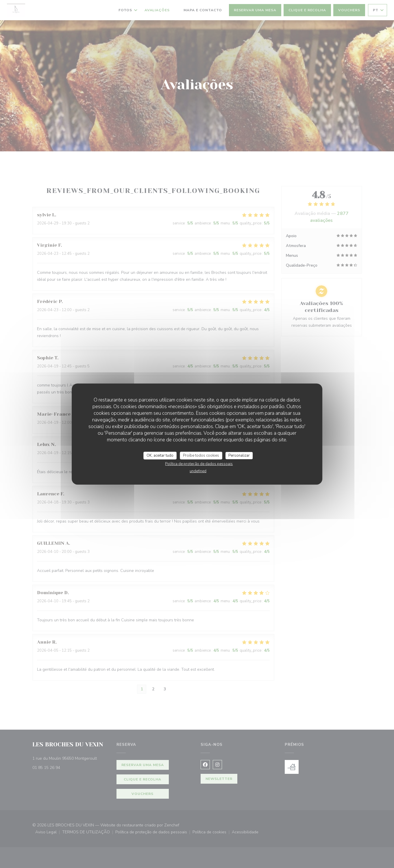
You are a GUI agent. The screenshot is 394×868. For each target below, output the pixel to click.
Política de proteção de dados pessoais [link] (199, 464)
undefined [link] (198, 471)
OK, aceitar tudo (160, 455)
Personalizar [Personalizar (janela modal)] (239, 455)
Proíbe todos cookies (201, 455)
